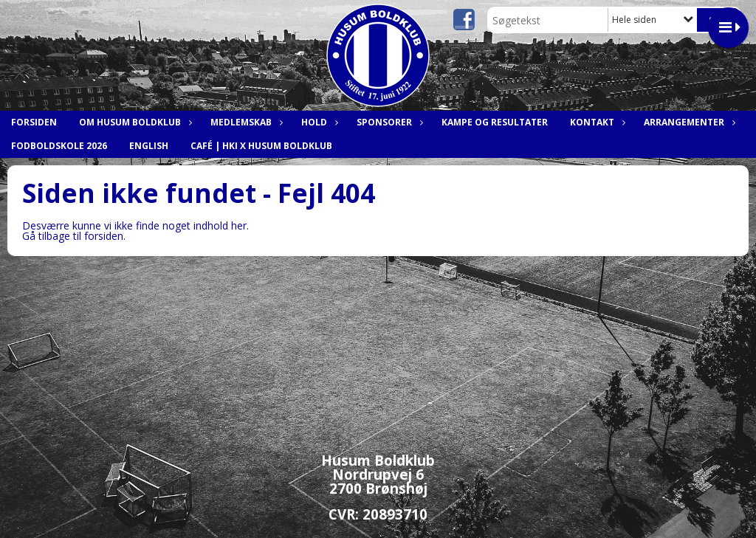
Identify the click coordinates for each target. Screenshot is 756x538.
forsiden (104, 236)
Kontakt (596, 122)
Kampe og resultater (495, 122)
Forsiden (34, 122)
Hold (318, 122)
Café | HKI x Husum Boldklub (261, 146)
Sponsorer (388, 122)
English (149, 146)
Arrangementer (688, 122)
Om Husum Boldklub (134, 122)
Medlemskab (245, 122)
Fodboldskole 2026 (59, 146)
